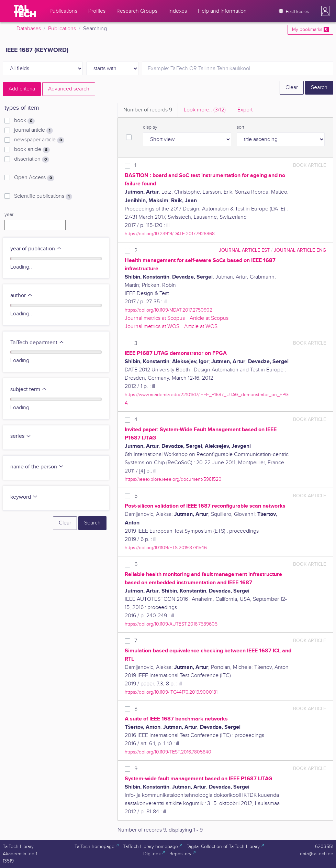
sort (240, 127)
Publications (62, 29)
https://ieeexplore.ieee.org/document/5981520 (173, 479)
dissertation (32, 159)
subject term (29, 389)
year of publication (36, 249)
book (24, 121)
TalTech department (37, 343)
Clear (292, 88)
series (21, 436)
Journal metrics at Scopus (155, 318)
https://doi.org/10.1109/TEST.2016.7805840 (168, 752)
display (150, 127)
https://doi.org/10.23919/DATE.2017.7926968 (170, 234)
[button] (325, 11)
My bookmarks (310, 30)
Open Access (34, 178)
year (9, 215)
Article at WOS (201, 327)
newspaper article (39, 140)
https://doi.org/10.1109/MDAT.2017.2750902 (169, 310)
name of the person (37, 467)
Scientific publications (43, 196)
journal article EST (244, 250)
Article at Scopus (209, 318)
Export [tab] (245, 110)
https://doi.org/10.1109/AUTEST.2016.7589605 (171, 624)
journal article (33, 130)
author (21, 296)
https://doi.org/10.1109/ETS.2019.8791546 (166, 548)
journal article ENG (300, 250)
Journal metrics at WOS (152, 327)
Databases (29, 29)
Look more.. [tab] (205, 110)
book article (32, 150)
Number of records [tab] (148, 110)
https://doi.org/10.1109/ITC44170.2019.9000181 (171, 692)
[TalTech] (25, 11)
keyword (24, 497)
